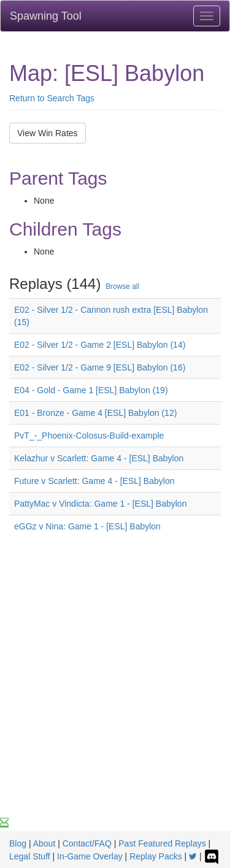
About (44, 843)
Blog (18, 843)
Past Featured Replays (162, 843)
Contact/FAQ (87, 843)
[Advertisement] (115, 695)
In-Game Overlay (90, 856)
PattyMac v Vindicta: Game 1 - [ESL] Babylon (100, 504)
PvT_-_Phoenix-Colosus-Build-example (89, 436)
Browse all (122, 286)
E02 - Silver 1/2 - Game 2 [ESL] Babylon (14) (100, 345)
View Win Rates (48, 133)
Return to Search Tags (52, 98)
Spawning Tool (46, 16)
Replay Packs (156, 856)
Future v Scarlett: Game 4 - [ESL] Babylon (94, 481)
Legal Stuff (30, 856)
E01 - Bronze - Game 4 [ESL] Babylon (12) (95, 413)
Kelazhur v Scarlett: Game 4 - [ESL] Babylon (99, 458)
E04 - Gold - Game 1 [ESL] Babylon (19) (91, 390)
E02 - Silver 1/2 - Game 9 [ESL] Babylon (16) (100, 367)
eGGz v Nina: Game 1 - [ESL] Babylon (87, 526)
